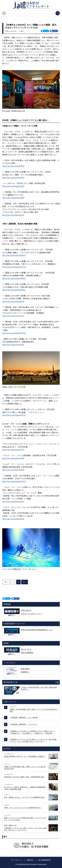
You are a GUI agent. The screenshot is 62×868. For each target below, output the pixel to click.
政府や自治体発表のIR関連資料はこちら (37, 630)
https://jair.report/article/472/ (13, 316)
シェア (55, 31)
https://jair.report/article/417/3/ (14, 267)
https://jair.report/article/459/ (13, 345)
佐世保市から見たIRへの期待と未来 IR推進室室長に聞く (24, 777)
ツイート (46, 31)
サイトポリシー (17, 860)
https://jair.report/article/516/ (13, 519)
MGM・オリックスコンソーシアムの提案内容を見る (22, 808)
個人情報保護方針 (45, 860)
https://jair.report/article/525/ (13, 215)
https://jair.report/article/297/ (13, 450)
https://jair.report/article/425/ (13, 502)
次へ (25, 582)
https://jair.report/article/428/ (13, 470)
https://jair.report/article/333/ (13, 178)
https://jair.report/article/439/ (13, 302)
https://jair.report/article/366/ (13, 198)
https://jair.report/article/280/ (13, 166)
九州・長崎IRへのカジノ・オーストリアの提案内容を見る (24, 797)
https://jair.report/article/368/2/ (14, 255)
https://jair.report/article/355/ (13, 186)
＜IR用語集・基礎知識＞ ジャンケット (24, 724)
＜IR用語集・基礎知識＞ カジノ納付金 (24, 717)
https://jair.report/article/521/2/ (14, 481)
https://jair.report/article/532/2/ (14, 333)
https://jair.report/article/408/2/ (14, 290)
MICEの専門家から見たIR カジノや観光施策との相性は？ (25, 756)
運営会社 (30, 860)
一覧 (57, 682)
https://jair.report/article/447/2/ (14, 415)
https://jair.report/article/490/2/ (14, 278)
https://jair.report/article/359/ (13, 458)
